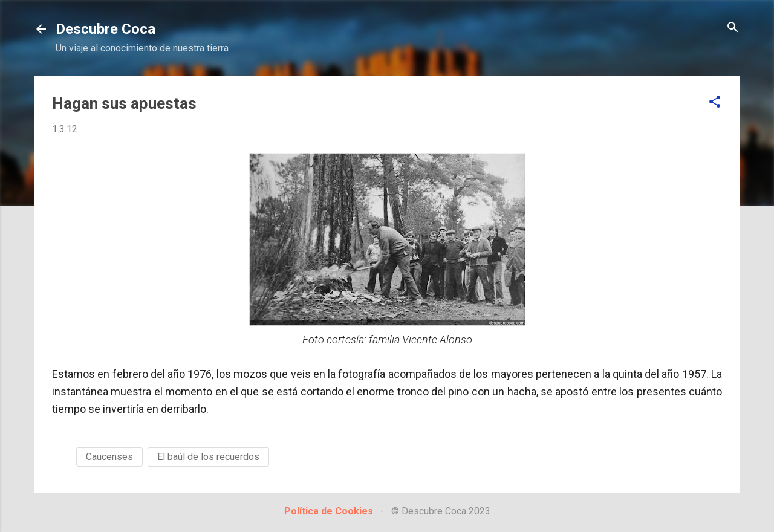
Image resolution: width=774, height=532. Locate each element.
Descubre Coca (106, 29)
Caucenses (109, 457)
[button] (715, 102)
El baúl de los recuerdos (208, 457)
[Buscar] (733, 28)
